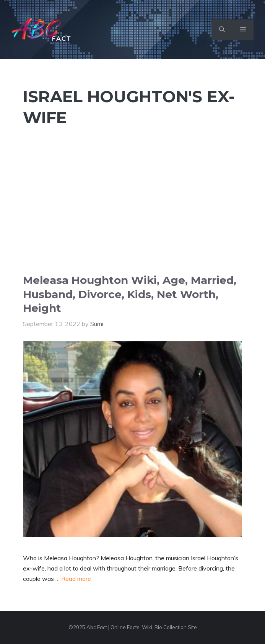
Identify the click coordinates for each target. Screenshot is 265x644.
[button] (222, 30)
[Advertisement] (132, 216)
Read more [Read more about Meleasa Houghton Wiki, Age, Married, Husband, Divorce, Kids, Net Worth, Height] (76, 579)
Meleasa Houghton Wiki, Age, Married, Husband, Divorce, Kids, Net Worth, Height (130, 294)
